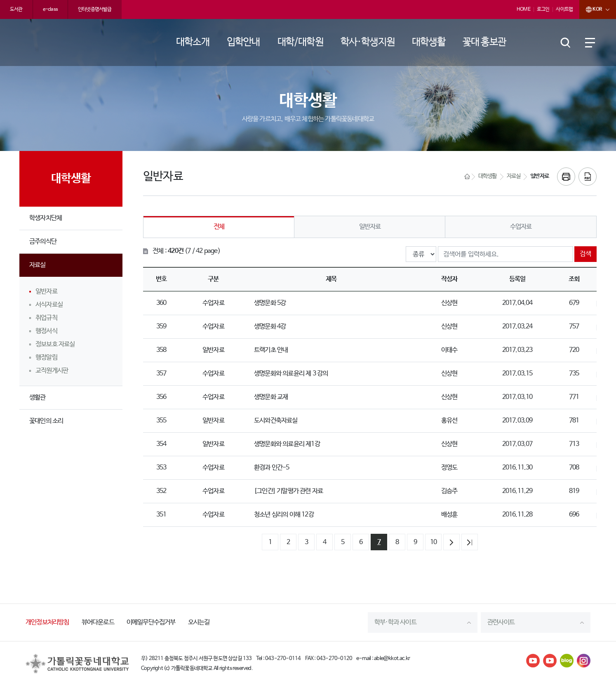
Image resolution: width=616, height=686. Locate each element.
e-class (50, 9)
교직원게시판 (52, 371)
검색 (585, 254)
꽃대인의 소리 (46, 421)
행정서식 (46, 331)
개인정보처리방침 (47, 622)
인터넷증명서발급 (95, 9)
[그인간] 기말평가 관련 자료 (288, 491)
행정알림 (46, 357)
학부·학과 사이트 (395, 622)
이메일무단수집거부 (151, 622)
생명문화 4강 (270, 326)
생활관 (38, 397)
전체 (219, 227)
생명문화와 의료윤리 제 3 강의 (291, 374)
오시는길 (199, 622)
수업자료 (521, 227)
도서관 (16, 9)
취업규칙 (46, 318)
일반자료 (46, 291)
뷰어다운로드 (98, 622)
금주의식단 (43, 242)
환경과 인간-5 (272, 468)
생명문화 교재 (271, 397)
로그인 (543, 9)
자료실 (38, 265)
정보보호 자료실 (55, 344)
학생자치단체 (46, 218)
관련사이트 (501, 622)
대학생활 (488, 176)
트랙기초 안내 (271, 350)
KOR (590, 9)
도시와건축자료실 (276, 421)
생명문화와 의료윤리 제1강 (287, 444)
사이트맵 (564, 9)
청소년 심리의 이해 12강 (284, 515)
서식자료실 (49, 305)
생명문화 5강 (270, 303)
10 (433, 542)
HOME (523, 9)
